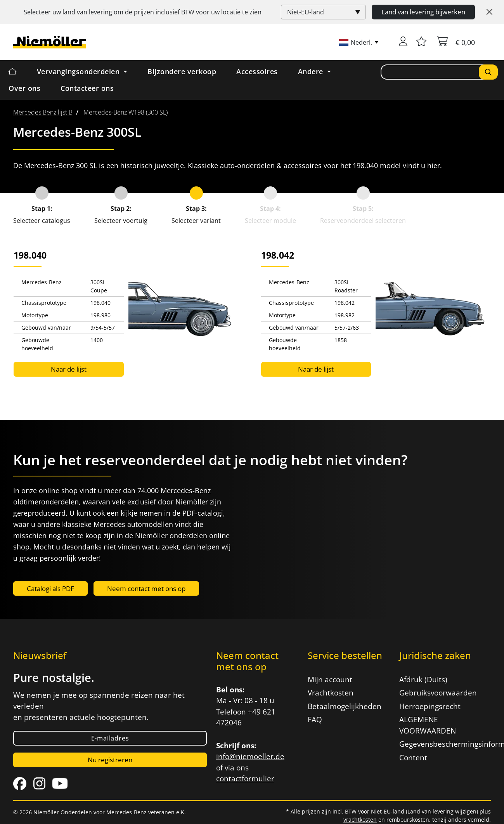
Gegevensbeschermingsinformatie (440, 744)
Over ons (24, 88)
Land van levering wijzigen (442, 811)
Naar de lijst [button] (69, 369)
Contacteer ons (87, 88)
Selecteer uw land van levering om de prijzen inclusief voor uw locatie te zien (143, 12)
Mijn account (330, 680)
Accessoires (257, 71)
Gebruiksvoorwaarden (438, 693)
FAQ (315, 720)
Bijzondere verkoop (182, 71)
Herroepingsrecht (430, 706)
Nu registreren (110, 760)
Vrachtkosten (331, 693)
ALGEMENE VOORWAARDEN (428, 725)
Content (413, 758)
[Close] (489, 12)
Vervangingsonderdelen (79, 71)
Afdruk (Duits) (423, 680)
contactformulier (245, 779)
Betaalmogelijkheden (345, 706)
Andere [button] (312, 71)
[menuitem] (43, 112)
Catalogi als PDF (50, 588)
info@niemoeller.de (250, 756)
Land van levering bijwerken (423, 12)
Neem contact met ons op (146, 588)
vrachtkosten (360, 820)
